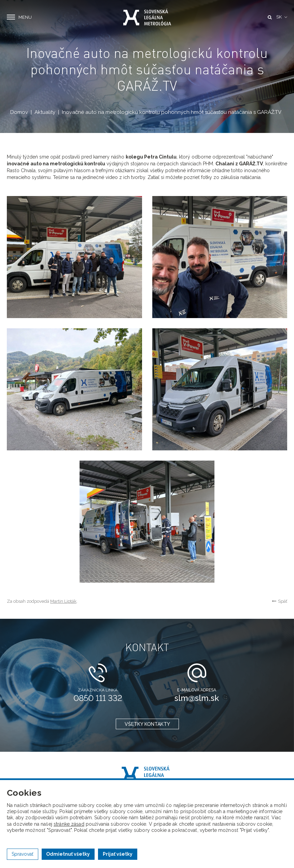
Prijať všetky (118, 854)
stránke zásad (69, 824)
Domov (19, 112)
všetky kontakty (147, 724)
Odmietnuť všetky (68, 854)
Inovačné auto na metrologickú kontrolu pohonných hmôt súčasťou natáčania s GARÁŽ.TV (172, 112)
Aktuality (45, 112)
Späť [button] (279, 601)
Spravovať (23, 854)
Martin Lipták (63, 601)
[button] (282, 17)
